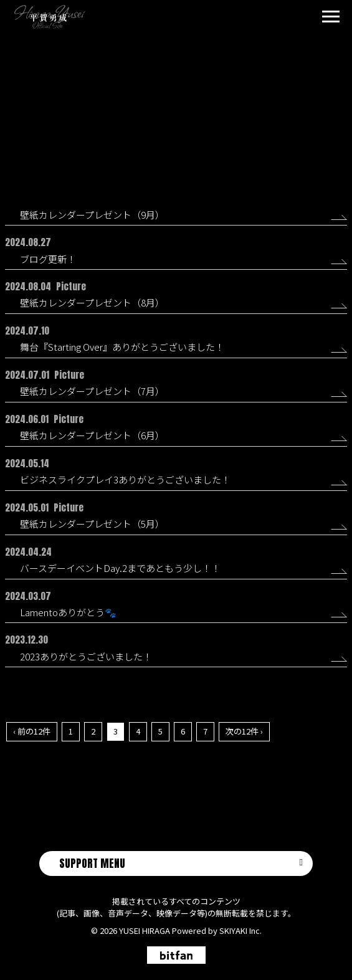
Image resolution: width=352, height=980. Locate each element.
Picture (184, 125)
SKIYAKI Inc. (240, 930)
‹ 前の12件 (32, 731)
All (153, 125)
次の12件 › (244, 731)
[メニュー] (331, 18)
